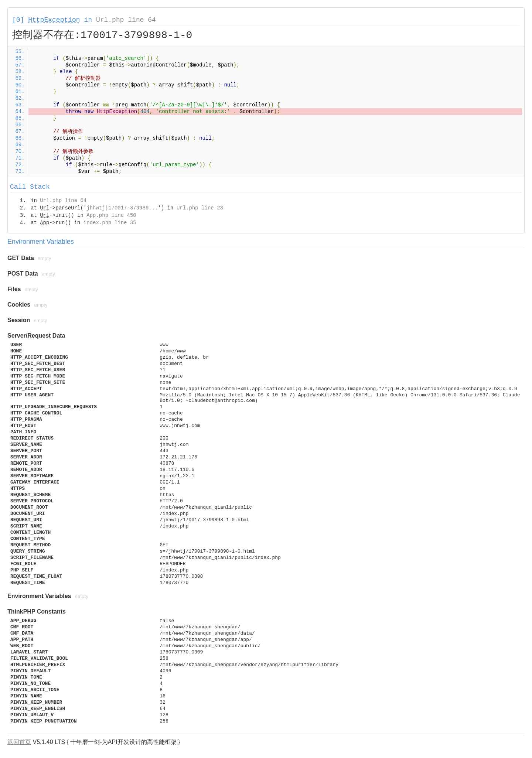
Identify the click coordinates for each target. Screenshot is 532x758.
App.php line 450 (111, 215)
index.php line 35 (110, 223)
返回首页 (19, 742)
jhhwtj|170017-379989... (122, 208)
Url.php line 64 (126, 20)
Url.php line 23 (200, 208)
